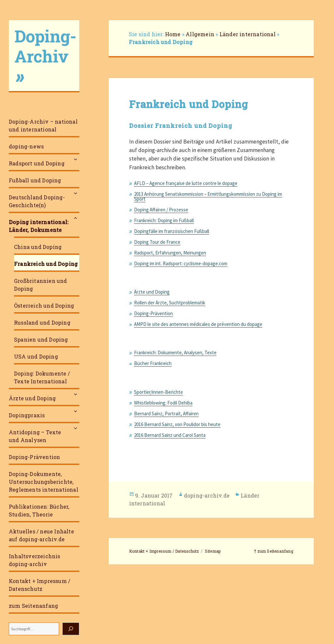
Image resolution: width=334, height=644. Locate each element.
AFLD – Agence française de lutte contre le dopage (186, 183)
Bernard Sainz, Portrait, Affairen (166, 414)
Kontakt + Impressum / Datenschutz (39, 585)
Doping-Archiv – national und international (43, 125)
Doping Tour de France (157, 242)
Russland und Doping (42, 322)
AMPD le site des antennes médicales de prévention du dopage (198, 324)
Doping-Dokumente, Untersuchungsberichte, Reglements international (44, 482)
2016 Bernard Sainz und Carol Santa (170, 435)
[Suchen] (71, 629)
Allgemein (200, 34)
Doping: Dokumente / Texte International (42, 377)
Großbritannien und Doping (41, 285)
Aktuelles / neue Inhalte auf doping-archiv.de (41, 535)
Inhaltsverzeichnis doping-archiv (35, 560)
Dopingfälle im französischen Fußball (172, 231)
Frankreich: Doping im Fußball (164, 220)
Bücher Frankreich (153, 363)
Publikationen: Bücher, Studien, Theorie (39, 510)
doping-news (26, 146)
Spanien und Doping (41, 339)
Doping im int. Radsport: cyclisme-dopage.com (181, 263)
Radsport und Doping (37, 163)
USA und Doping (36, 356)
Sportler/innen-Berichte (159, 392)
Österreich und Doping (44, 306)
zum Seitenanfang (33, 606)
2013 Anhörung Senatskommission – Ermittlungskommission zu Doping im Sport (208, 196)
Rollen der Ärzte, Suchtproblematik (170, 303)
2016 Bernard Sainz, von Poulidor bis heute (177, 424)
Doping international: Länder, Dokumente (39, 226)
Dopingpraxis (27, 415)
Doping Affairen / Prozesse (161, 210)
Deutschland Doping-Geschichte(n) (37, 201)
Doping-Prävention (34, 457)
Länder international (248, 34)
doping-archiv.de (207, 495)
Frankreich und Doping (46, 264)
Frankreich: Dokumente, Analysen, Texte (175, 353)
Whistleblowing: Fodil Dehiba (163, 403)
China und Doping (38, 247)
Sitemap (213, 551)
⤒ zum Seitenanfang (274, 551)
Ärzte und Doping (32, 398)
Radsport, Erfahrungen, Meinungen (170, 253)
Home (173, 34)
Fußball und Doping (35, 180)
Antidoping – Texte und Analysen (35, 436)
